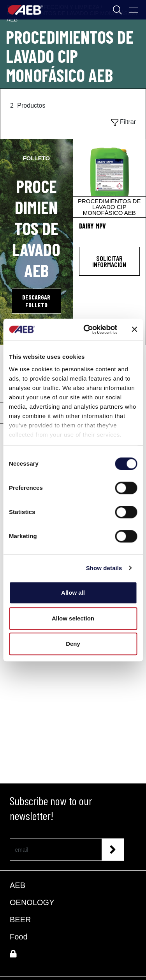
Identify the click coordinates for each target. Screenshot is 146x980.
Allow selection (73, 618)
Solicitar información (109, 261)
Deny (73, 644)
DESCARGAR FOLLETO (36, 301)
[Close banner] (134, 330)
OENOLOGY (32, 902)
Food (19, 937)
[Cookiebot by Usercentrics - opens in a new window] (87, 330)
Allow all (73, 593)
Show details (104, 568)
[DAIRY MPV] (110, 178)
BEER (20, 920)
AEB (18, 885)
